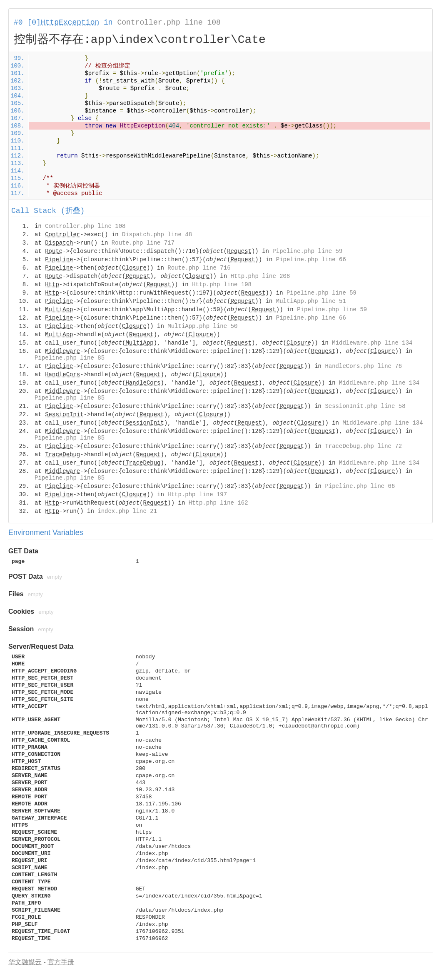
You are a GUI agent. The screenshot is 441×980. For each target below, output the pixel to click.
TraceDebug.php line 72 (363, 446)
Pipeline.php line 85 (70, 358)
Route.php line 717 (143, 243)
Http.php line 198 (222, 285)
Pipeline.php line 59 (307, 251)
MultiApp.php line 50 (202, 326)
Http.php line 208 (260, 276)
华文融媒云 (25, 962)
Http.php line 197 (197, 495)
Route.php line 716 (199, 268)
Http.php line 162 (218, 503)
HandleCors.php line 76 (363, 366)
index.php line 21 (127, 511)
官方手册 (61, 962)
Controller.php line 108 (169, 22)
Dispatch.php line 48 (157, 235)
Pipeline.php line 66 (311, 260)
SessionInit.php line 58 (365, 406)
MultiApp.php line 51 (311, 301)
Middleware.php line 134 (372, 343)
